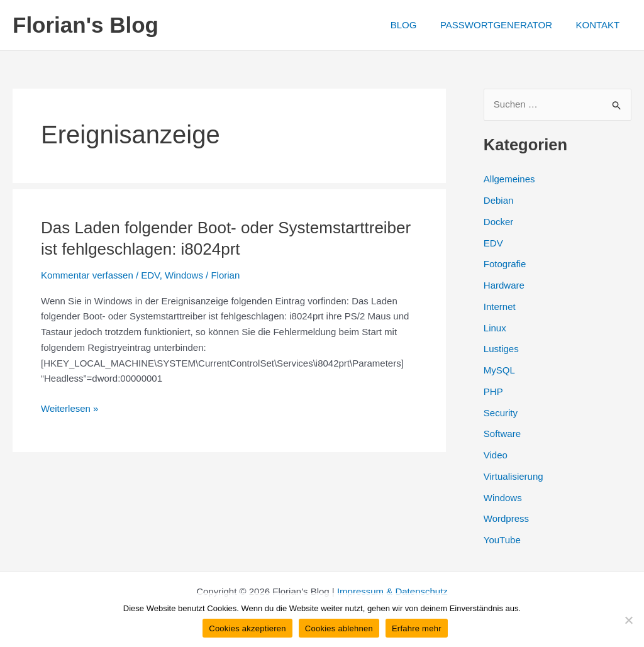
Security (501, 413)
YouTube (502, 540)
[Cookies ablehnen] (628, 620)
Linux (495, 328)
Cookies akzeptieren (247, 628)
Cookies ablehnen (339, 628)
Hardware (504, 285)
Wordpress (506, 518)
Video (496, 455)
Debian (499, 200)
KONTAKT (600, 25)
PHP (493, 391)
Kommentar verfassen (87, 275)
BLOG (415, 25)
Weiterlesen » (69, 409)
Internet (500, 307)
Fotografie (505, 264)
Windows (184, 275)
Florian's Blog (86, 25)
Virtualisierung (514, 476)
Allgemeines (509, 179)
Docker (499, 222)
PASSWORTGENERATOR (503, 25)
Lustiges (501, 349)
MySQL (499, 370)
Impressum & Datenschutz (392, 591)
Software (502, 434)
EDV (150, 275)
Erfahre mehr (417, 628)
